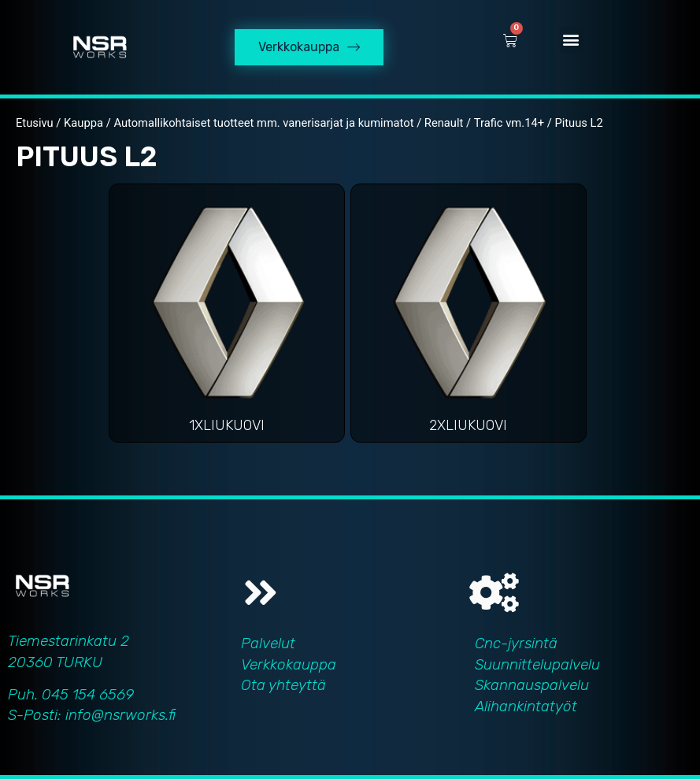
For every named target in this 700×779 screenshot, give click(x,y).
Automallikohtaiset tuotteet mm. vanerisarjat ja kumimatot (263, 123)
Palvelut (268, 643)
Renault (444, 123)
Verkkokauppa (289, 664)
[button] (571, 40)
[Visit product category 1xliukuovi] (227, 317)
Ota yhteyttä (283, 685)
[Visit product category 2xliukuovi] (469, 317)
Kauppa (83, 123)
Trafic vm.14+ (509, 123)
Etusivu (35, 123)
